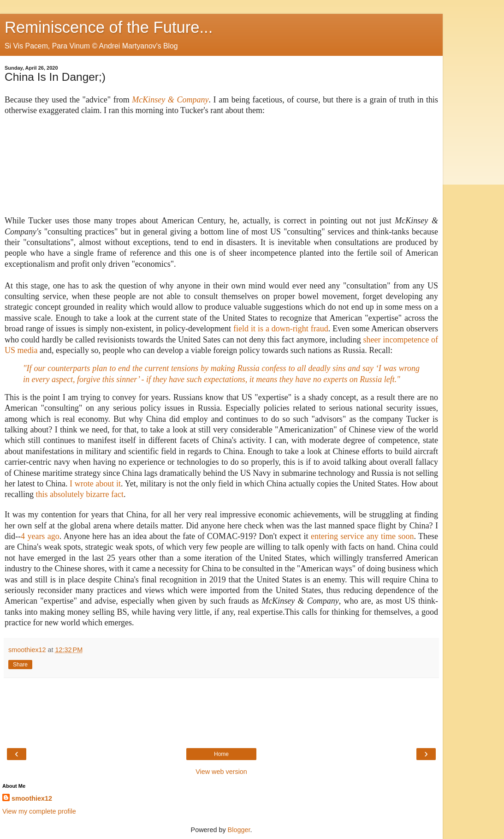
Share (20, 665)
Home (221, 754)
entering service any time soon (362, 536)
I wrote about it (95, 484)
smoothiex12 (32, 798)
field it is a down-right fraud (281, 329)
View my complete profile (39, 811)
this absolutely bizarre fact (79, 494)
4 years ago (40, 536)
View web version (221, 772)
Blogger (239, 830)
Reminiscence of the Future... (109, 27)
